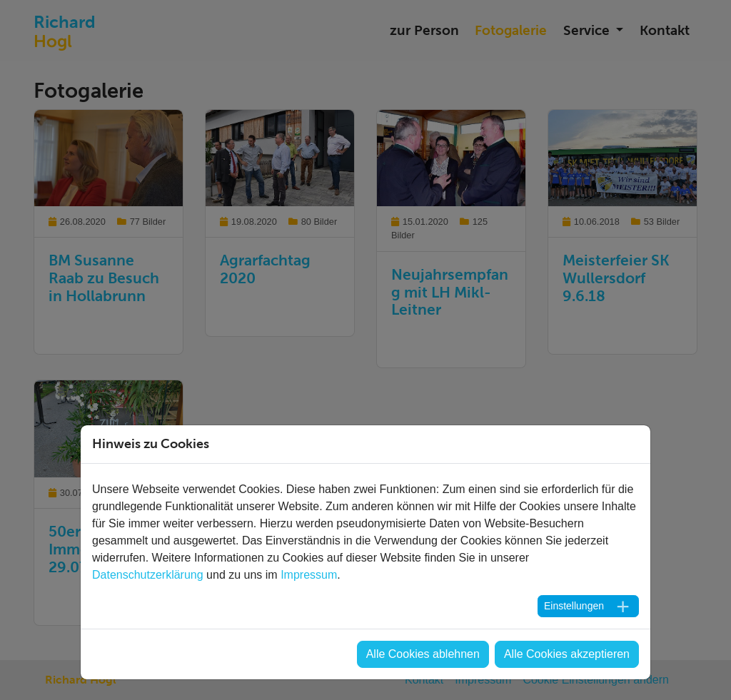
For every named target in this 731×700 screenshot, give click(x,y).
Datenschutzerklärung (148, 575)
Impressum (309, 575)
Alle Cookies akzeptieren (567, 654)
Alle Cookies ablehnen (423, 654)
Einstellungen (574, 606)
